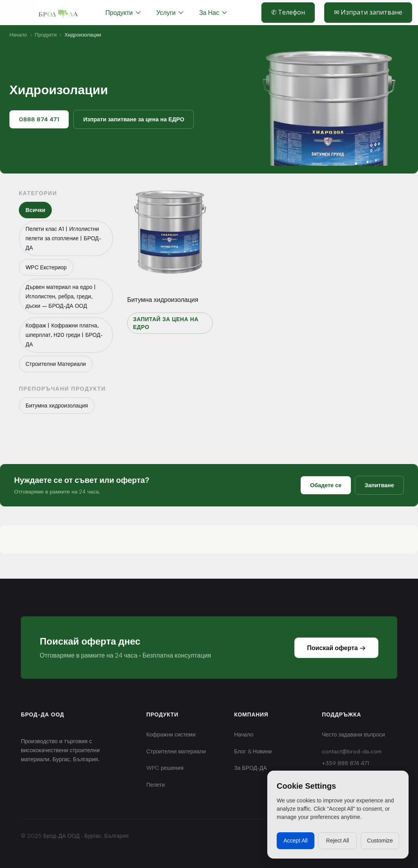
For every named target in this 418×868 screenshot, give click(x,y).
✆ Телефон (288, 12)
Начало (18, 35)
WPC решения (165, 768)
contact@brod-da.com (352, 751)
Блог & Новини (253, 751)
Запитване (379, 485)
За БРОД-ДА (250, 768)
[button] (170, 13)
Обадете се (326, 485)
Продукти (46, 35)
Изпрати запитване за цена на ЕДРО (134, 119)
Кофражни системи (171, 734)
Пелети (156, 785)
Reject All (338, 841)
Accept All (295, 841)
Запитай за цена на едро (166, 323)
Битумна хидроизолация (163, 300)
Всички (35, 210)
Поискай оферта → (336, 648)
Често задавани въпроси (353, 734)
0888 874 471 (39, 119)
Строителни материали (176, 751)
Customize (380, 841)
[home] (58, 13)
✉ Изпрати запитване (368, 12)
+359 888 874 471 (345, 763)
